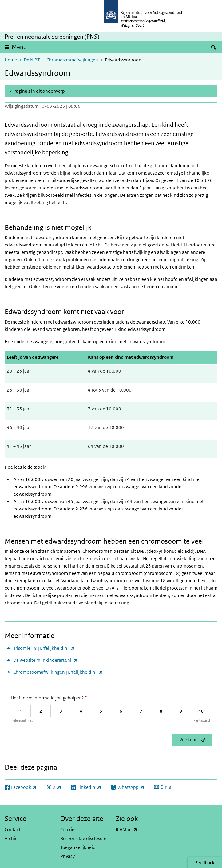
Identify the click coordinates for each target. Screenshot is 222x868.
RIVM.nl (139, 830)
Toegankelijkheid (78, 847)
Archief (12, 838)
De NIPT (32, 60)
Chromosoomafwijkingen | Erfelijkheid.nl (58, 672)
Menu (19, 47)
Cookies (68, 829)
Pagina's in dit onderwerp (39, 91)
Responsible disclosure (83, 838)
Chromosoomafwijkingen (72, 60)
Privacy (67, 856)
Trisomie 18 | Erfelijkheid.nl (44, 648)
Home (11, 60)
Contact (12, 829)
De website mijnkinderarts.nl (46, 660)
